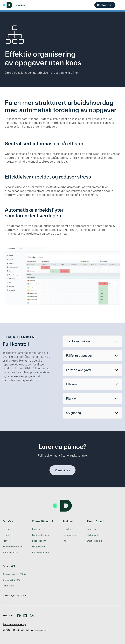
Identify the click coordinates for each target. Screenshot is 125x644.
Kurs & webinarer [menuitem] (41, 553)
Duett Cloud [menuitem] (95, 521)
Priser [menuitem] (66, 541)
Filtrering (72, 384)
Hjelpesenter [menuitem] (39, 547)
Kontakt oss (105, 5)
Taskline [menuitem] (68, 521)
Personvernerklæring (14, 624)
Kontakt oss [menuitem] (8, 586)
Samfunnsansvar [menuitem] (11, 553)
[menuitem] (15, 574)
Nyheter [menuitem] (7, 535)
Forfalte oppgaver (79, 370)
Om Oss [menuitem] (8, 521)
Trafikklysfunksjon (79, 341)
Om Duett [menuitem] (7, 529)
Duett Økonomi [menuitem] (43, 521)
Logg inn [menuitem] (37, 529)
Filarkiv (71, 398)
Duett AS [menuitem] (9, 566)
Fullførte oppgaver (79, 356)
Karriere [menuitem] (7, 541)
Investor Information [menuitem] (13, 547)
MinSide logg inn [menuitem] (41, 535)
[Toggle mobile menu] (120, 5)
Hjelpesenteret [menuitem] (70, 535)
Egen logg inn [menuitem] (39, 541)
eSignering (73, 413)
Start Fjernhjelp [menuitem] (95, 541)
